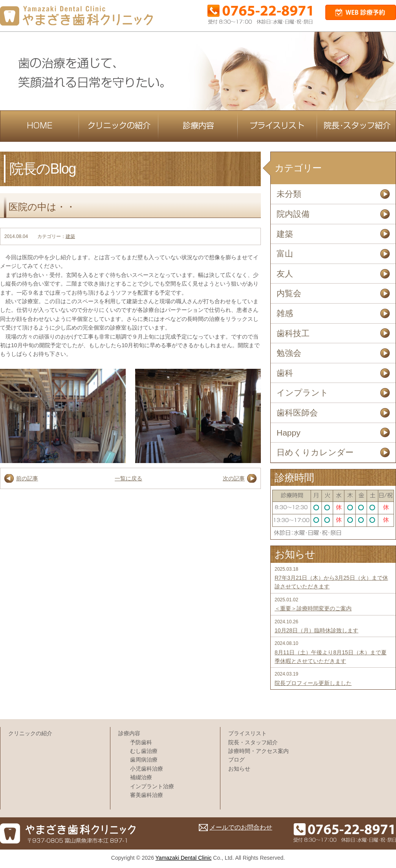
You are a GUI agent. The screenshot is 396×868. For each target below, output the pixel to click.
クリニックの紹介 (30, 733)
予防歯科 (141, 742)
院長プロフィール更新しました (313, 683)
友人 (285, 274)
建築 (70, 236)
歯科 (285, 373)
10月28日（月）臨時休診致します (316, 630)
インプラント (302, 393)
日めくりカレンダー (315, 452)
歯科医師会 (297, 413)
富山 (285, 254)
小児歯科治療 (147, 769)
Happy (289, 433)
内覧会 (289, 293)
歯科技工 (293, 333)
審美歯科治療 (147, 795)
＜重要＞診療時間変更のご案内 (313, 608)
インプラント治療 (152, 786)
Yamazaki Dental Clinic (184, 858)
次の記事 (234, 478)
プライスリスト (247, 733)
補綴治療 (141, 777)
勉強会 (289, 353)
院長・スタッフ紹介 (253, 742)
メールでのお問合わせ (241, 827)
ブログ (236, 760)
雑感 (285, 313)
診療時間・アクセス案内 (258, 751)
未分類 (289, 194)
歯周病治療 (144, 760)
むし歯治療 (144, 751)
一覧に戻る (128, 478)
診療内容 (129, 733)
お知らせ (239, 769)
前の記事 (27, 478)
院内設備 (293, 214)
